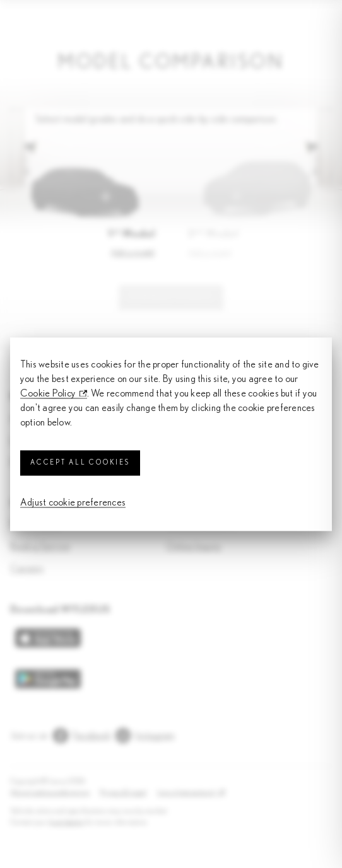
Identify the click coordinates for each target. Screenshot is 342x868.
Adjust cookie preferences (73, 503)
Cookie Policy (48, 393)
